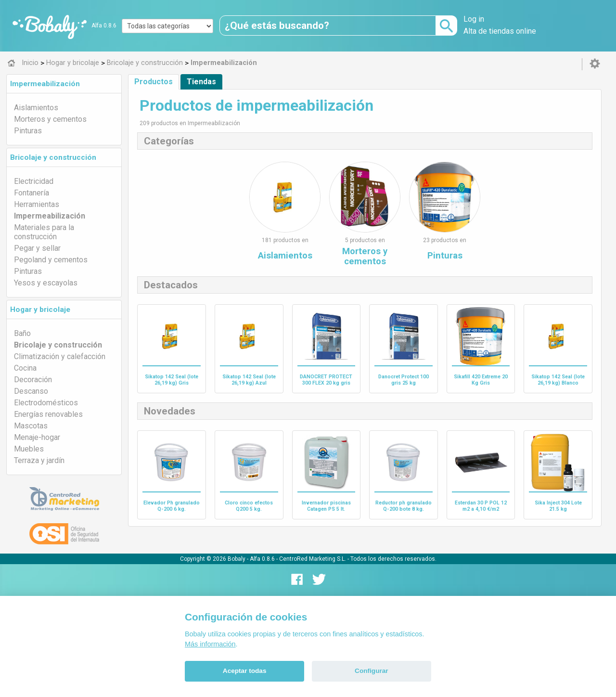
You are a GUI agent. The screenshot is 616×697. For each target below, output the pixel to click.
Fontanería (32, 193)
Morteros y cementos (50, 119)
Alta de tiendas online (500, 31)
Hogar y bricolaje (40, 310)
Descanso (31, 391)
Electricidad (34, 181)
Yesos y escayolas (46, 283)
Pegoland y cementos (51, 260)
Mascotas (31, 426)
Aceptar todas (245, 671)
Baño (22, 333)
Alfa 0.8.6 (104, 26)
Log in (474, 19)
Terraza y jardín (39, 460)
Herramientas (37, 204)
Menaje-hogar (37, 437)
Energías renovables (48, 414)
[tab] (64, 84)
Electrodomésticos (46, 403)
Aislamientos (36, 108)
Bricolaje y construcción (53, 157)
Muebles (29, 449)
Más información (210, 644)
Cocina (25, 368)
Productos (154, 82)
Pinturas (28, 131)
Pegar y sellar (37, 248)
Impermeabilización (45, 84)
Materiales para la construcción (44, 232)
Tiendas (201, 82)
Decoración (33, 380)
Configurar (371, 671)
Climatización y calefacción (60, 356)
